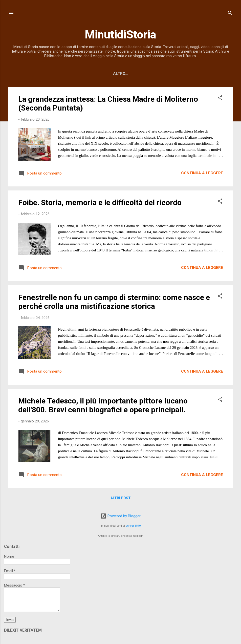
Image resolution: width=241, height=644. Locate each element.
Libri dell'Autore (74, 74)
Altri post (121, 499)
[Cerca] (230, 14)
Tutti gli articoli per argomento (137, 74)
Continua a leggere (202, 174)
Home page (36, 74)
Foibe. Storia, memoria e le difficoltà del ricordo (100, 203)
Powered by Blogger (120, 516)
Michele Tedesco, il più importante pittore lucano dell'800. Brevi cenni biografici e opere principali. (103, 406)
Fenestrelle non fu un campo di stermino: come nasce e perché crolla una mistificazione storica (114, 303)
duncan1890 (133, 526)
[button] (220, 100)
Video (187, 74)
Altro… (209, 74)
